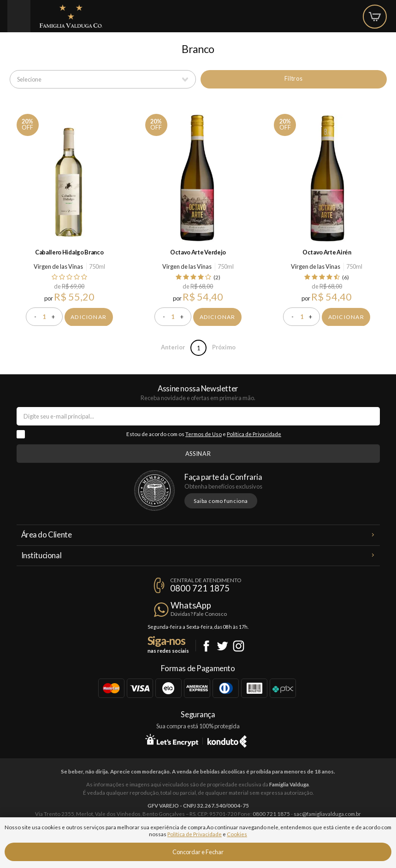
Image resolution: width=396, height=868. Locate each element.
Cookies (237, 834)
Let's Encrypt (172, 740)
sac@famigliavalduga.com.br (327, 814)
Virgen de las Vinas (58, 266)
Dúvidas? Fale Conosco (199, 614)
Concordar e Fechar (198, 852)
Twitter (222, 646)
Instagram (239, 646)
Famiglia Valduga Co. (71, 16)
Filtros (293, 78)
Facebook (206, 646)
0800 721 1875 (200, 588)
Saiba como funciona (221, 501)
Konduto (227, 740)
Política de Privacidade (254, 434)
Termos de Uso (204, 434)
